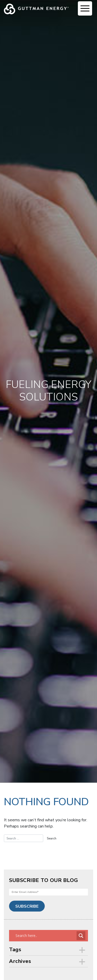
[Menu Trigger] (85, 8)
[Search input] (45, 936)
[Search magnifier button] (81, 936)
